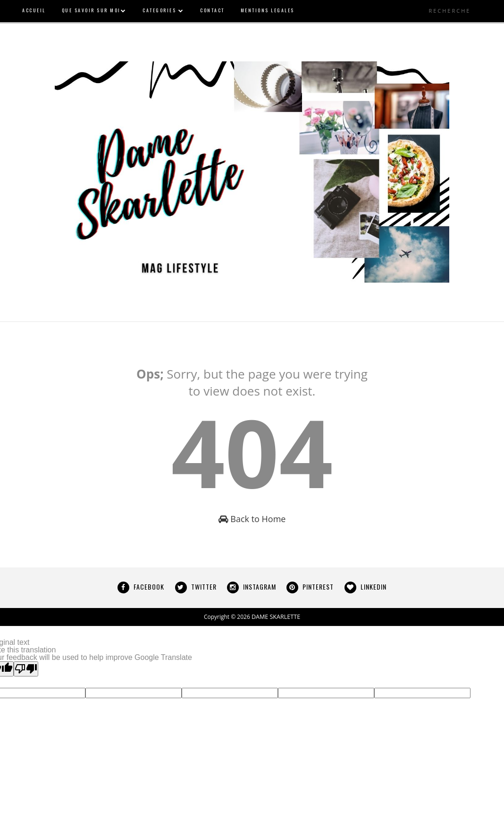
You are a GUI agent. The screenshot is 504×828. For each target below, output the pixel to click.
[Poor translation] (26, 669)
